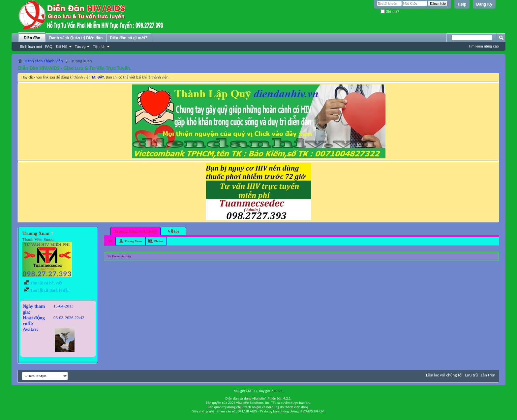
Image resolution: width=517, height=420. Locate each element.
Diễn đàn (32, 38)
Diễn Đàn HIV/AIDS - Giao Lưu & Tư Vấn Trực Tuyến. (75, 68)
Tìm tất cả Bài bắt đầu (47, 290)
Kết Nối (62, 47)
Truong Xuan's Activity (136, 231)
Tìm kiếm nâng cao (484, 46)
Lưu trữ (472, 375)
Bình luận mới (31, 47)
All (110, 241)
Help (462, 4)
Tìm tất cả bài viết (43, 283)
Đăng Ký (484, 4)
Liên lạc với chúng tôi (444, 375)
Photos (159, 241)
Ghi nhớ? (390, 12)
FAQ (49, 47)
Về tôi (173, 231)
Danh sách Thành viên (44, 61)
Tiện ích (99, 47)
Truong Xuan (133, 241)
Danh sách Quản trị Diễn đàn (76, 38)
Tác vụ (80, 47)
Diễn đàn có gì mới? (129, 38)
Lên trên (488, 375)
